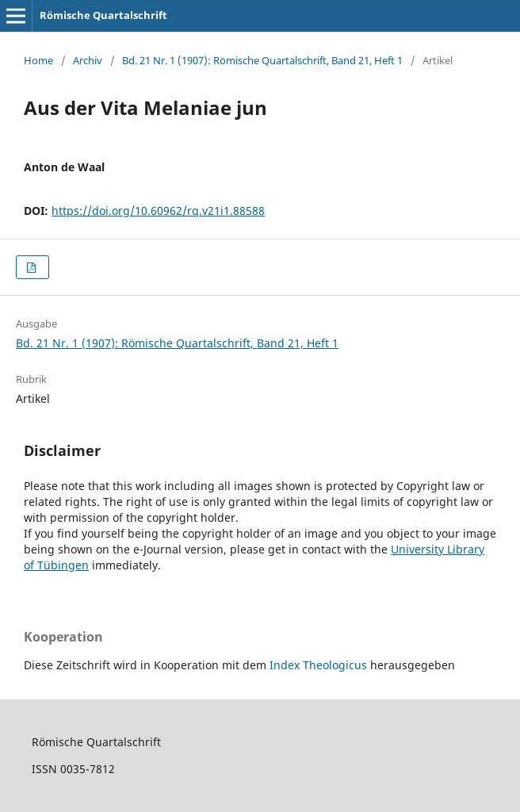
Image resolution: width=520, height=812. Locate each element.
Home (38, 60)
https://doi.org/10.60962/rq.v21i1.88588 (158, 211)
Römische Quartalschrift (103, 15)
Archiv (88, 60)
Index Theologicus (320, 665)
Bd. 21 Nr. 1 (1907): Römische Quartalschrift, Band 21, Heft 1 (262, 60)
